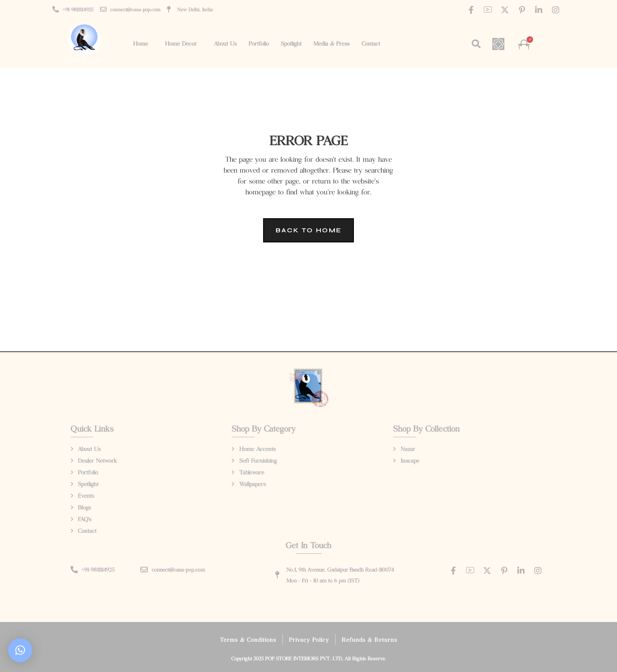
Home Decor (181, 43)
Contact (371, 43)
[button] (476, 44)
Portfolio (259, 43)
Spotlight (291, 43)
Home (141, 43)
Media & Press (332, 43)
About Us (225, 43)
